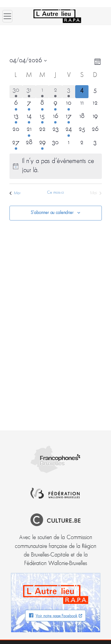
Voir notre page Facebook (56, 616)
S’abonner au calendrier (52, 213)
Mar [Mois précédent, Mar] (15, 193)
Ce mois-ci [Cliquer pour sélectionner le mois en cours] (55, 193)
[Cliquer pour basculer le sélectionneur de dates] (28, 61)
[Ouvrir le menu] (7, 16)
